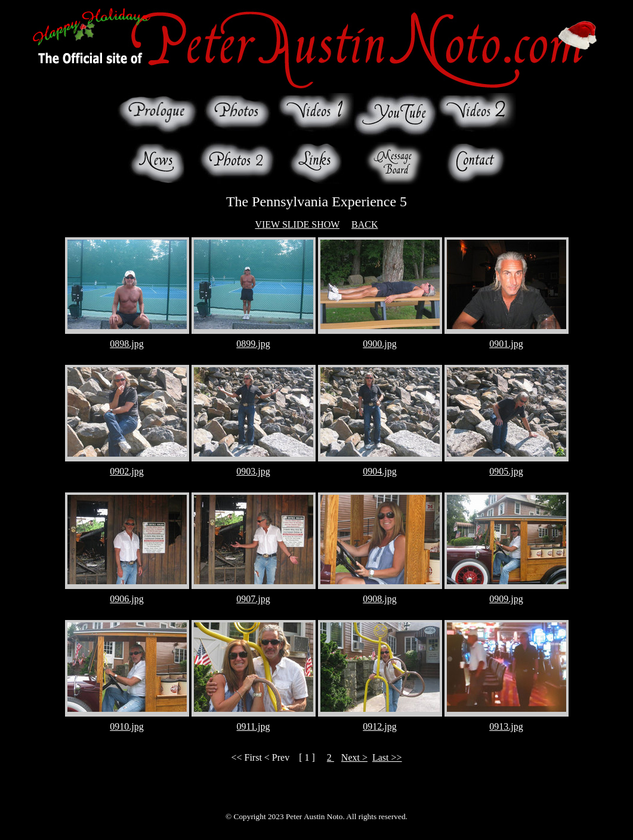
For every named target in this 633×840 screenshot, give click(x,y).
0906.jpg (126, 599)
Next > (354, 757)
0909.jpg (506, 599)
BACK (365, 224)
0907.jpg (253, 599)
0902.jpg (126, 471)
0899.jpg (253, 344)
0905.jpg (506, 471)
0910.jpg (126, 726)
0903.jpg (253, 471)
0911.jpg (254, 726)
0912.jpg (379, 726)
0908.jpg (379, 599)
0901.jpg (506, 344)
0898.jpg (126, 344)
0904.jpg (379, 471)
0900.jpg (379, 344)
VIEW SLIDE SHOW (297, 224)
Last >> (387, 757)
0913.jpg (506, 726)
